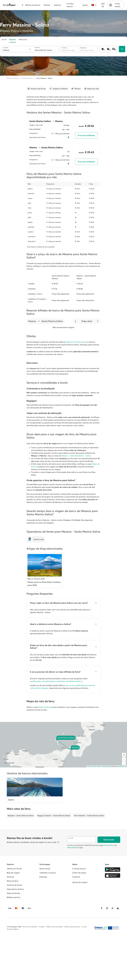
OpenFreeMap (96, 766)
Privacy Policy (109, 845)
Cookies (42, 927)
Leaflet (89, 766)
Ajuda (85, 5)
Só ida (4, 40)
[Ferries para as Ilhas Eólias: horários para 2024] (45, 570)
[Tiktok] (112, 908)
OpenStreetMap (122, 766)
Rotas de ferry (27, 78)
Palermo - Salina (84, 456)
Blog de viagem (13, 873)
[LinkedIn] (118, 908)
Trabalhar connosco (48, 873)
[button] (39, 321)
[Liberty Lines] (36, 539)
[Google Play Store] (113, 870)
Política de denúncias (72, 927)
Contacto (76, 877)
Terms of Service (73, 848)
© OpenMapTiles (106, 766)
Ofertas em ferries (31, 5)
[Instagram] (107, 908)
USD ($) (103, 5)
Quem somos (45, 869)
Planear (47, 5)
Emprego (43, 877)
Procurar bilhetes (86, 135)
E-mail (71, 838)
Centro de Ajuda (79, 873)
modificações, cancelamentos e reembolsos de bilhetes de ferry (56, 681)
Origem (6, 48)
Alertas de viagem (80, 882)
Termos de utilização (30, 927)
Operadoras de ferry (15, 889)
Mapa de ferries (45, 707)
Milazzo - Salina (68, 456)
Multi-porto (23, 40)
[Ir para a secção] (37, 89)
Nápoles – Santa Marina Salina (21, 816)
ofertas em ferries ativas (76, 342)
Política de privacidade (54, 927)
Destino (37, 48)
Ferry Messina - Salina (44, 78)
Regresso (13, 40)
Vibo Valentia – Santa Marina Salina (89, 816)
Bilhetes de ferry (13, 78)
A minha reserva (70, 5)
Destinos (10, 877)
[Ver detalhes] (58, 842)
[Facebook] (102, 908)
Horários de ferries (15, 885)
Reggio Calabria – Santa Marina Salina (54, 816)
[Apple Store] (113, 875)
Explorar (57, 5)
